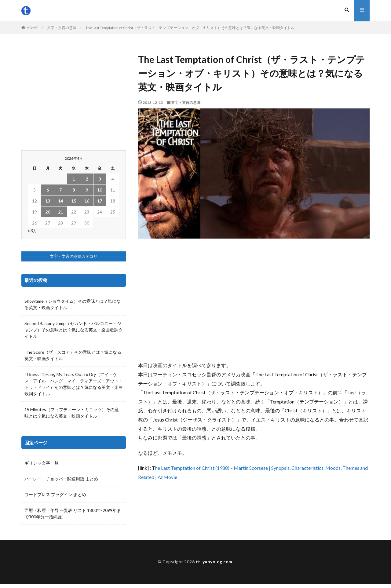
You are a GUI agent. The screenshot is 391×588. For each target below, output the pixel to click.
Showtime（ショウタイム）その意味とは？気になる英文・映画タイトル (73, 304)
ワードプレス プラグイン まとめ (55, 495)
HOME (32, 28)
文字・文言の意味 (62, 28)
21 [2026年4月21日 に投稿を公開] (60, 212)
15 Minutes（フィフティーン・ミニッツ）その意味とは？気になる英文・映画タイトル (72, 413)
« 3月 (33, 230)
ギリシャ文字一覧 (42, 463)
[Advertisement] (254, 300)
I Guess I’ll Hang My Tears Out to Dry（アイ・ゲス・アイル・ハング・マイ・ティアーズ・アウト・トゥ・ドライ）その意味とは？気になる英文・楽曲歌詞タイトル (74, 384)
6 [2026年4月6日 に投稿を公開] (48, 190)
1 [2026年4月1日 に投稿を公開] (74, 179)
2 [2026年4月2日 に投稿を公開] (87, 179)
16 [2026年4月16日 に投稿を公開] (87, 201)
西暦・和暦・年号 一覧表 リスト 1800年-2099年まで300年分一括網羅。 (73, 514)
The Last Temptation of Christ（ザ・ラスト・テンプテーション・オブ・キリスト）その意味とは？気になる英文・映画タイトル (190, 28)
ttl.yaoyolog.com (214, 566)
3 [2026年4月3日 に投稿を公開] (100, 179)
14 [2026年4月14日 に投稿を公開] (60, 201)
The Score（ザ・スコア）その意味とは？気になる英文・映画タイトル (73, 355)
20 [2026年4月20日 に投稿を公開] (48, 212)
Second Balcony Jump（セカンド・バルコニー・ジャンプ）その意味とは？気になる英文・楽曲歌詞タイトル (74, 330)
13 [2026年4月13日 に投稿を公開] (48, 201)
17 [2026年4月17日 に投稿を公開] (100, 201)
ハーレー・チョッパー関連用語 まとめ (61, 479)
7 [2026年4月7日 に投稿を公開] (60, 190)
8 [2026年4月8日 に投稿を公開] (74, 190)
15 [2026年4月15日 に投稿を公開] (74, 201)
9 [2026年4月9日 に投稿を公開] (87, 190)
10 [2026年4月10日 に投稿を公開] (100, 190)
